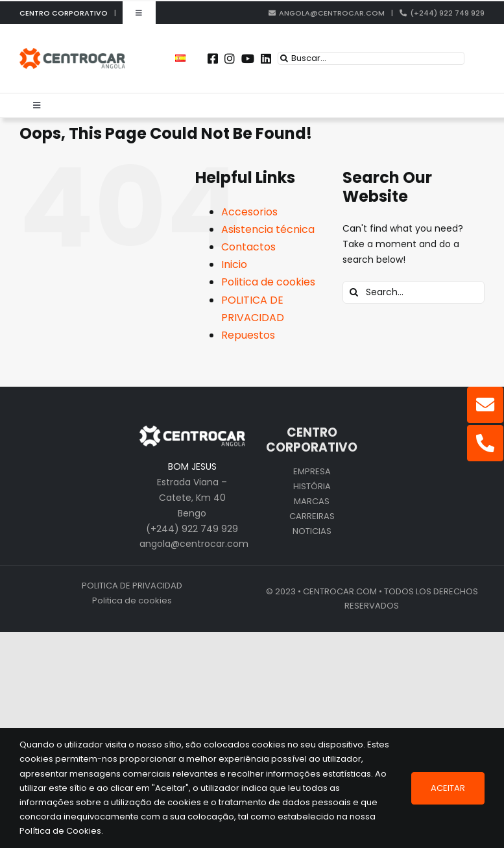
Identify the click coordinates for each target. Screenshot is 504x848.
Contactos (248, 247)
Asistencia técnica (268, 229)
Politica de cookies (268, 282)
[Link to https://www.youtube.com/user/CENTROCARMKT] (248, 58)
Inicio (234, 264)
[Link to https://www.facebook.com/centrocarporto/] (213, 58)
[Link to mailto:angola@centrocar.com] (485, 405)
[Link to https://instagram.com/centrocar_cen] (230, 58)
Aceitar (448, 788)
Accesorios (249, 212)
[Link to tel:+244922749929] (485, 443)
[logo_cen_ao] (72, 53)
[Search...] (414, 292)
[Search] (284, 58)
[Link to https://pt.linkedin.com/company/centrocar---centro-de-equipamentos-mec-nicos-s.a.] (266, 58)
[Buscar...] (371, 58)
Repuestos (248, 335)
